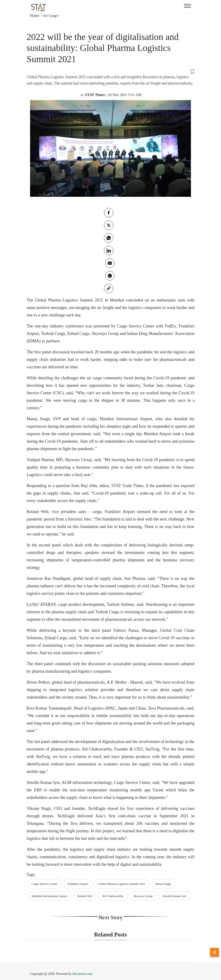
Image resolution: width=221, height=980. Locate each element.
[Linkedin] (109, 251)
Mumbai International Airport (50, 896)
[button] (110, 71)
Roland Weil (85, 896)
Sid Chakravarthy (113, 896)
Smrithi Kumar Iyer (174, 896)
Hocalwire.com (83, 974)
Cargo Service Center (45, 884)
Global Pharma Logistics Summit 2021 (122, 884)
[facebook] (109, 213)
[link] (109, 288)
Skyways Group (143, 896)
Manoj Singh (163, 884)
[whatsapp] (109, 238)
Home (35, 16)
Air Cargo (50, 16)
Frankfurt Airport (78, 884)
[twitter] (109, 225)
